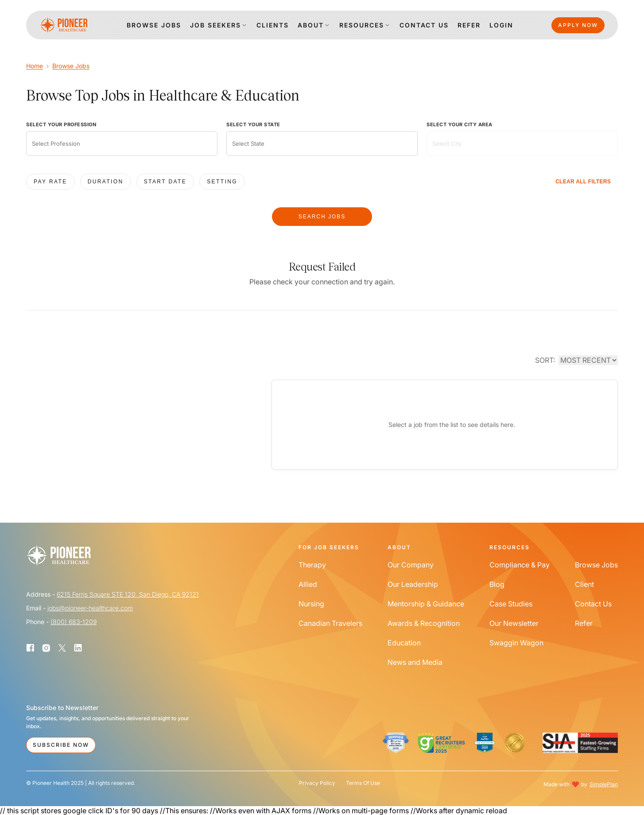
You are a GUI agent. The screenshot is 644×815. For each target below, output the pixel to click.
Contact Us (593, 604)
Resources (362, 25)
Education (404, 643)
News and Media (415, 662)
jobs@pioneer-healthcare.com (90, 608)
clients (273, 25)
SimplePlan (604, 784)
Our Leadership (413, 584)
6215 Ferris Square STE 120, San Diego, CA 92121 (128, 594)
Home (35, 66)
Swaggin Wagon (516, 643)
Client (584, 584)
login (501, 25)
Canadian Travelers (330, 623)
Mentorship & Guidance (426, 604)
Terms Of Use (363, 783)
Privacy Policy (317, 783)
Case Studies (511, 604)
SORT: (545, 360)
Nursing (311, 604)
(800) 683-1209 (74, 622)
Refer (469, 25)
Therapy (312, 565)
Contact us (424, 25)
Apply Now (578, 25)
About (311, 25)
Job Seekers (215, 25)
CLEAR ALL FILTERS (583, 182)
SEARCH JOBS (322, 217)
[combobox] (122, 144)
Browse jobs (154, 25)
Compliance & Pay (520, 565)
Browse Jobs (71, 66)
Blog (497, 584)
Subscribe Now (61, 745)
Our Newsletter (514, 623)
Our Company (411, 565)
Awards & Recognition (424, 623)
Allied (308, 584)
